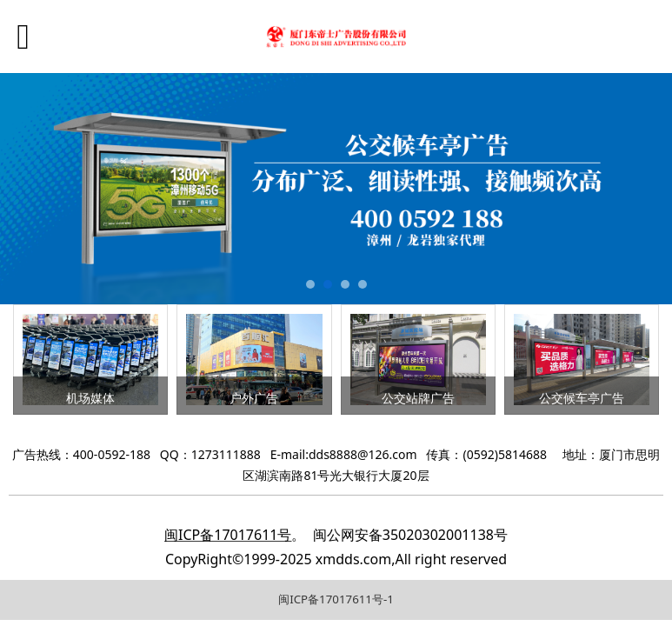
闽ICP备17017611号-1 (336, 599)
